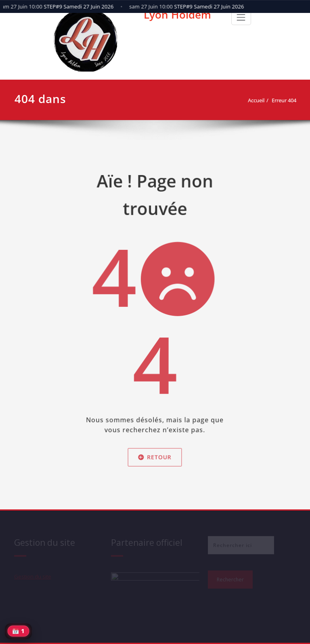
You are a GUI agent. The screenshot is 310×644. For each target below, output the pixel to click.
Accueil (259, 100)
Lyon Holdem (177, 15)
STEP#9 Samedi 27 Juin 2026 (188, 6)
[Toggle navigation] (241, 17)
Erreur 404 (286, 100)
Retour (155, 463)
